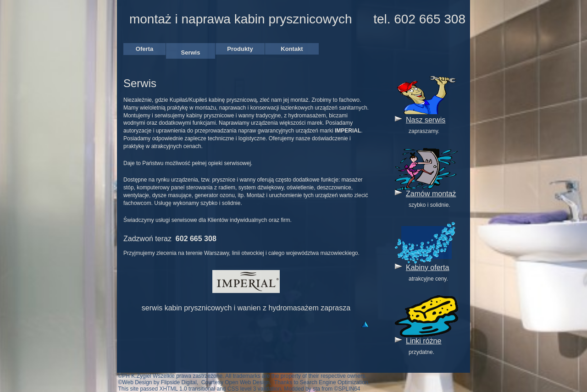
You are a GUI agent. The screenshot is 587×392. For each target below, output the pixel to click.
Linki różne (424, 341)
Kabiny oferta (427, 268)
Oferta (144, 49)
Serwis (191, 52)
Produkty (240, 49)
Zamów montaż (431, 194)
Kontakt (292, 49)
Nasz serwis (426, 120)
